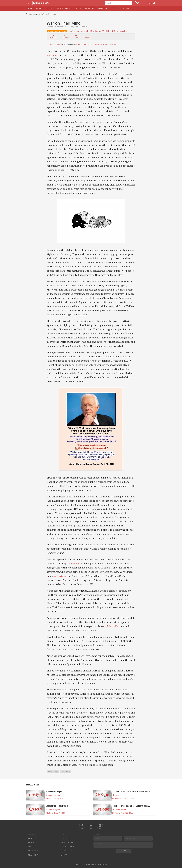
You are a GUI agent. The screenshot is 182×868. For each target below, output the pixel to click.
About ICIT (125, 8)
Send (124, 851)
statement (52, 55)
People (114, 8)
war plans (74, 563)
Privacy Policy (67, 847)
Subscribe (65, 839)
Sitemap (64, 855)
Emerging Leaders (64, 8)
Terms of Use (67, 843)
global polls (112, 626)
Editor (117, 795)
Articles (40, 8)
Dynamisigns (102, 865)
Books (50, 8)
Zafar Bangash (54, 795)
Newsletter (66, 851)
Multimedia (103, 8)
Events (78, 8)
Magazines (90, 8)
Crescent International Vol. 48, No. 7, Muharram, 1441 (96, 44)
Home (30, 8)
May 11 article (59, 576)
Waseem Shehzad (80, 31)
